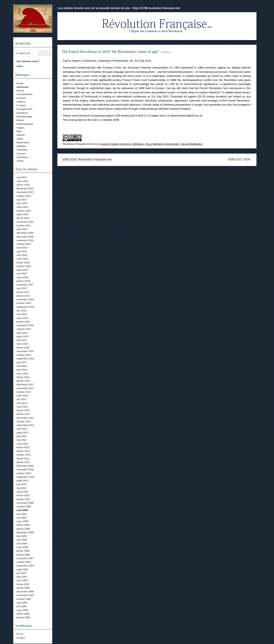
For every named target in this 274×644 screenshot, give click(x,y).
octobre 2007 (24, 562)
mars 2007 (22, 580)
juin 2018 (22, 273)
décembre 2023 (25, 188)
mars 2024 (22, 181)
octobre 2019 (24, 244)
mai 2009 (22, 518)
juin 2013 (22, 399)
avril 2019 (22, 255)
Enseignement (24, 109)
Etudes (20, 120)
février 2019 (23, 263)
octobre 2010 (24, 473)
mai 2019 (22, 251)
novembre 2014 (25, 351)
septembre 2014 (25, 359)
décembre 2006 (25, 592)
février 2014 (23, 377)
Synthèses (22, 157)
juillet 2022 (22, 214)
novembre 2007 (25, 558)
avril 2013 (22, 403)
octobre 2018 (24, 266)
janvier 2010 (23, 499)
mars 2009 (22, 521)
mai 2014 (22, 366)
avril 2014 (22, 370)
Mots (19, 131)
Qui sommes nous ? (28, 61)
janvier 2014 (23, 381)
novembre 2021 (25, 222)
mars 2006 (22, 610)
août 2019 (22, 248)
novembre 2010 (25, 469)
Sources (21, 154)
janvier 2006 (23, 617)
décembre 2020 (25, 233)
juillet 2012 (22, 433)
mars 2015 (22, 344)
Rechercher (23, 43)
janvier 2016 (23, 322)
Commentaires (25, 94)
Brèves (20, 91)
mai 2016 (22, 314)
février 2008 (23, 551)
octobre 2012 (24, 421)
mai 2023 (22, 200)
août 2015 (22, 333)
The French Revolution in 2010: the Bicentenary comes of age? (110, 52)
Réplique (21, 146)
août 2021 (22, 229)
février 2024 (23, 185)
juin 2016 (22, 311)
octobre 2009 (24, 507)
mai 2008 (22, 540)
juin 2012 (22, 436)
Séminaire (22, 150)
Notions (21, 135)
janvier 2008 (23, 555)
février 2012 (23, 447)
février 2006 (23, 614)
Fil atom (21, 638)
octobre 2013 (24, 392)
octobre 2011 (24, 455)
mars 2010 (22, 492)
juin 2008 (22, 536)
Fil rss (20, 634)
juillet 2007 (22, 569)
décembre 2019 (25, 237)
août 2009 (22, 510)
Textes (20, 161)
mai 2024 (22, 177)
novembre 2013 (25, 388)
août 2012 (22, 429)
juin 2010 (22, 484)
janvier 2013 (23, 414)
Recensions (23, 142)
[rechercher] (23, 53)
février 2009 (23, 525)
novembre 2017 (25, 285)
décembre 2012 (25, 418)
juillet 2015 (22, 336)
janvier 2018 (23, 281)
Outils (20, 139)
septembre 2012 (25, 425)
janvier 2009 (23, 529)
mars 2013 (22, 407)
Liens (20, 66)
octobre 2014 (24, 355)
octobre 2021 (24, 226)
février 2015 (23, 348)
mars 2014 (22, 374)
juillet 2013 (22, 396)
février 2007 (23, 584)
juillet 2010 (22, 481)
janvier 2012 (23, 451)
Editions (21, 102)
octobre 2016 (24, 303)
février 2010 (23, 495)
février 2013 (23, 410)
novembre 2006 (25, 595)
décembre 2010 (25, 466)
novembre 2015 (25, 325)
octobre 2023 (24, 196)
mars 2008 (22, 547)
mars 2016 (22, 318)
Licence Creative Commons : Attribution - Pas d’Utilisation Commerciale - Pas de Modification (151, 144)
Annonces (22, 87)
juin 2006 (22, 606)
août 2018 (22, 270)
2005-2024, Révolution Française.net (87, 159)
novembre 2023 (25, 192)
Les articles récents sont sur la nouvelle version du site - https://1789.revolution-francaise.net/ (119, 8)
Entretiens (22, 113)
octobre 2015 (24, 329)
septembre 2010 (25, 477)
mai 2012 (22, 440)
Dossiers (21, 98)
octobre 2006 (24, 599)
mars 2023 (22, 207)
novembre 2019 (25, 240)
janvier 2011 (23, 462)
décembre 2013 (25, 384)
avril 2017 (22, 288)
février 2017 (23, 292)
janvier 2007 (23, 588)
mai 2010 (22, 488)
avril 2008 (22, 544)
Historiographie (25, 124)
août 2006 (22, 603)
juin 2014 (22, 362)
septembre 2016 (25, 307)
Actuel (20, 83)
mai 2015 (22, 340)
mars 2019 (22, 259)
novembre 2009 (25, 503)
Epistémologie (24, 117)
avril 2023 (22, 203)
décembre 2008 (25, 532)
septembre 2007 (25, 566)
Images (21, 128)
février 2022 (23, 218)
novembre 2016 (25, 299)
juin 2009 (22, 514)
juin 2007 (22, 573)
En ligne (21, 105)
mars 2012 (22, 444)
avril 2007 (22, 577)
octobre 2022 (24, 211)
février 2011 (23, 459)
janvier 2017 (23, 296)
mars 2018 (22, 277)
